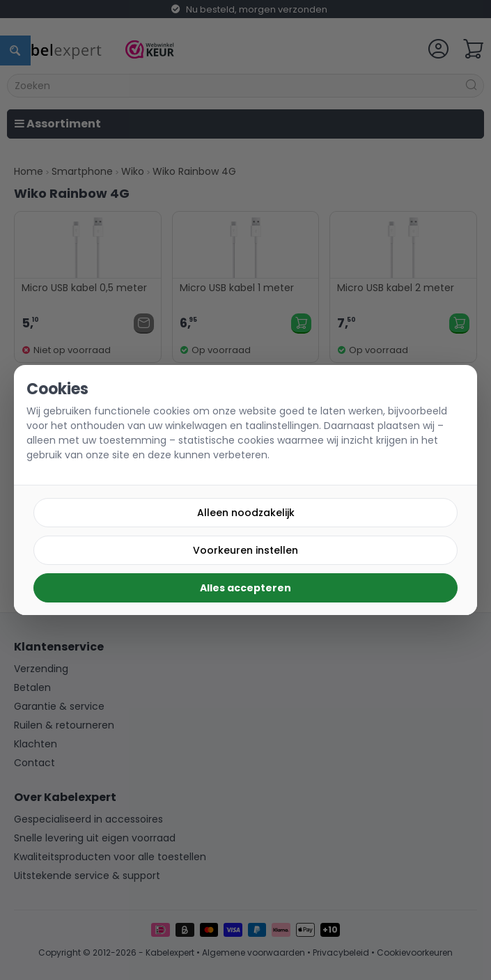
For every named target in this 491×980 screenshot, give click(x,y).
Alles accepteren (245, 588)
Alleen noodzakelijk (246, 513)
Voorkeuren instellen (245, 550)
